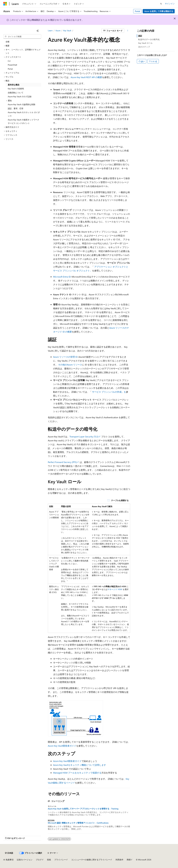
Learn (50, 30)
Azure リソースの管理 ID (65, 357)
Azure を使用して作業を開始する (159, 11)
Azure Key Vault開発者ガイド (62, 746)
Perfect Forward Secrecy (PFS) (62, 462)
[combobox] (22, 37)
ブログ (39, 860)
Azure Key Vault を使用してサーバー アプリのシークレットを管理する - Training (83, 809)
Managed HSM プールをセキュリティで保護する (77, 773)
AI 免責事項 (8, 860)
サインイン (170, 4)
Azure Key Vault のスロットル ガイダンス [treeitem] (24, 114)
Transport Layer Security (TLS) (84, 437)
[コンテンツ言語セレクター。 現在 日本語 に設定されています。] (9, 853)
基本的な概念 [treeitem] (14, 85)
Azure (58, 30)
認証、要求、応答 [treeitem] (16, 108)
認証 (140, 36)
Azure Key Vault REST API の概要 (86, 77)
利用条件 (119, 860)
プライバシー (60, 860)
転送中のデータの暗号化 (149, 39)
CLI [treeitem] (9, 61)
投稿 (49, 860)
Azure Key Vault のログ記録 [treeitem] (20, 96)
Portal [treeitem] (10, 69)
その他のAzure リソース (70, 365)
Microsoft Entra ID (62, 277)
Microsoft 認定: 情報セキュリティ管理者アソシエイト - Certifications (78, 823)
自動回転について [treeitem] (16, 93)
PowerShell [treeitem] (12, 65)
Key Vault (67, 30)
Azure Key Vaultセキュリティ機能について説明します (80, 765)
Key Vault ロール (145, 43)
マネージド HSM (115, 589)
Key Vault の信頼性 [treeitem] (16, 89)
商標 (129, 860)
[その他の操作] (128, 31)
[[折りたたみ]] (38, 31)
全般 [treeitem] (8, 42)
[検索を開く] (161, 4)
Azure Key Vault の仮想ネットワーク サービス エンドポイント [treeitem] (24, 121)
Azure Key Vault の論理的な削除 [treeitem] (22, 104)
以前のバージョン (25, 860)
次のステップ (144, 47)
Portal (137, 11)
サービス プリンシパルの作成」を (109, 392)
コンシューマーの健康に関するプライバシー (91, 860)
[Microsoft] (5, 4)
